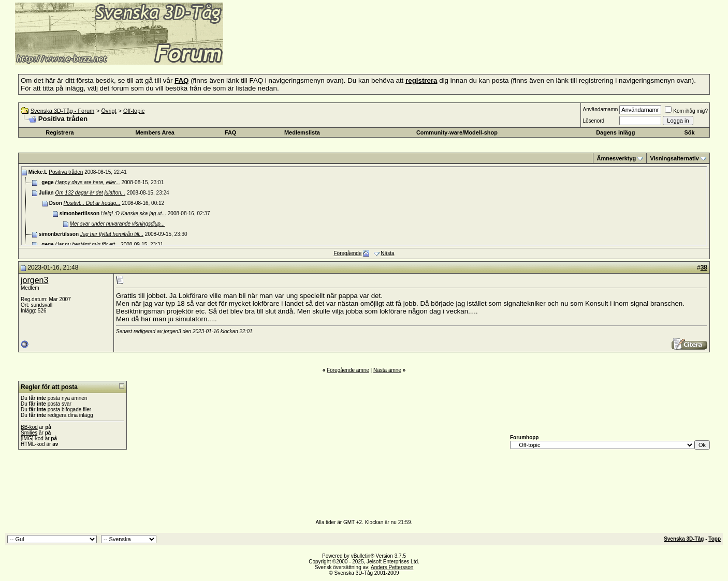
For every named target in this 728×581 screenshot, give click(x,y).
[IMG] (27, 438)
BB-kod (29, 427)
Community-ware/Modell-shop (457, 132)
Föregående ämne (348, 370)
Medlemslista (302, 132)
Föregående (348, 253)
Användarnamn (600, 109)
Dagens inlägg (615, 132)
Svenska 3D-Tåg (684, 539)
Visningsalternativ (674, 158)
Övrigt (108, 111)
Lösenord (593, 121)
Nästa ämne (387, 370)
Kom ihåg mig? (686, 111)
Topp (715, 539)
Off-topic (134, 111)
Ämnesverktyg (616, 158)
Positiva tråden (66, 172)
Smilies (29, 433)
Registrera (60, 132)
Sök (689, 132)
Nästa (387, 253)
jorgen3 (34, 280)
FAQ (231, 132)
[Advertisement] (350, 49)
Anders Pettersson (392, 567)
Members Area (155, 132)
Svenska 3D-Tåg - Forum (62, 111)
